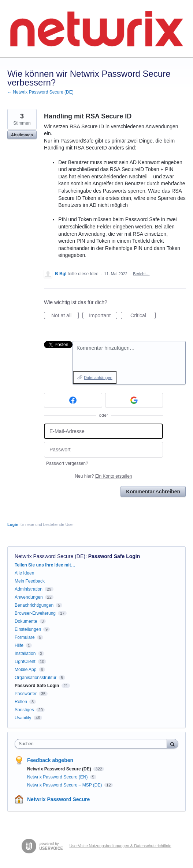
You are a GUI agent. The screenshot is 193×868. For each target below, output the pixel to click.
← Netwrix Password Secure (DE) (40, 92)
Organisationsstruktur (36, 678)
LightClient (25, 662)
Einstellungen (28, 629)
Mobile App (25, 670)
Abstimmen (22, 135)
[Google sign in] (134, 400)
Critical (143, 316)
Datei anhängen (98, 378)
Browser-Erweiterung (35, 613)
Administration (29, 589)
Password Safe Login (114, 556)
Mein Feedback (30, 581)
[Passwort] (103, 450)
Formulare (25, 637)
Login (13, 524)
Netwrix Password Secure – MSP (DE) (65, 785)
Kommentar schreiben (153, 492)
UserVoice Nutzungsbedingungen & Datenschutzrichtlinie (120, 846)
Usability (23, 718)
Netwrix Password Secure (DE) (50, 556)
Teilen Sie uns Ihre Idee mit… (45, 565)
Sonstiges (24, 710)
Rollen (21, 702)
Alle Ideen (24, 573)
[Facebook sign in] (73, 400)
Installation (25, 653)
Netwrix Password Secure (58, 799)
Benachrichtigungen (34, 605)
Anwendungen (29, 597)
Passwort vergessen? (67, 463)
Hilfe (19, 645)
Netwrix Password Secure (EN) (58, 777)
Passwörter (26, 694)
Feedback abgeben (50, 760)
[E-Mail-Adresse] (103, 431)
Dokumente (26, 621)
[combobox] (92, 744)
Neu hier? (103, 476)
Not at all (65, 316)
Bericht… (141, 274)
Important (103, 316)
